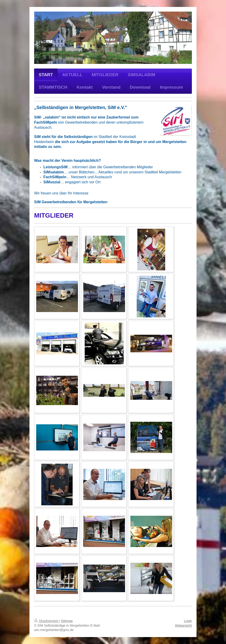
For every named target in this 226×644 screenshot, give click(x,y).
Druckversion (47, 621)
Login (188, 621)
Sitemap (67, 621)
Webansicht (183, 625)
